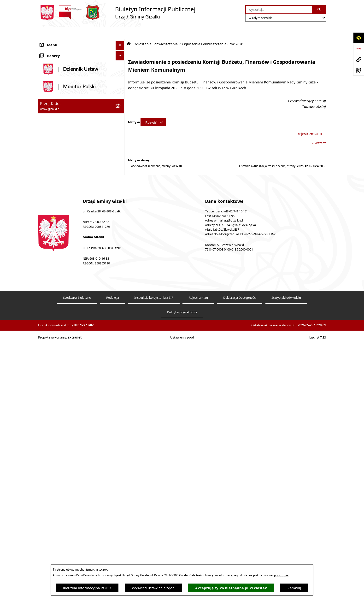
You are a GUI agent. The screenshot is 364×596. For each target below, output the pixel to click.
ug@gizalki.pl (233, 474)
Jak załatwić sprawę (56, 180)
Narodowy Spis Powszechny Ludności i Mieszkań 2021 (72, 168)
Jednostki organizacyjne (60, 225)
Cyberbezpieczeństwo (58, 351)
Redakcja (113, 551)
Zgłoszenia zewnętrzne (59, 324)
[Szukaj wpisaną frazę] (319, 10)
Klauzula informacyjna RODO (87, 588)
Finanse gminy (52, 189)
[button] (121, 42)
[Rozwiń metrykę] (153, 110)
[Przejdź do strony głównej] (117, 13)
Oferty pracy (50, 157)
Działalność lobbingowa (60, 297)
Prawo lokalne (52, 270)
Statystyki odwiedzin (286, 551)
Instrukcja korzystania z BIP (154, 551)
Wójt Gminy (50, 207)
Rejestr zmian (198, 551)
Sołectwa (47, 234)
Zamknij (294, 588)
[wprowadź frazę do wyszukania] (279, 10)
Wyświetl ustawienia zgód (153, 588)
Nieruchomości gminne (59, 147)
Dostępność (50, 315)
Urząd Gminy (51, 216)
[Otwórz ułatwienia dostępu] (359, 38)
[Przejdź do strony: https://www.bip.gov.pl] (359, 49)
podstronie (281, 575)
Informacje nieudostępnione (63, 333)
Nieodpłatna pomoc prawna (63, 306)
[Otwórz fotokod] (359, 70)
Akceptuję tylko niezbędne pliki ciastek (231, 588)
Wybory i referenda (56, 288)
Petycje (46, 279)
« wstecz (319, 131)
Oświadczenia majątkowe (61, 261)
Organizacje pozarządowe (61, 243)
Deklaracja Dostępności (240, 551)
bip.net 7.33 (318, 591)
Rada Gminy (50, 198)
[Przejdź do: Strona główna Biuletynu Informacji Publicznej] (129, 32)
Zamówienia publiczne (59, 139)
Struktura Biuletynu (77, 551)
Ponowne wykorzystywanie (63, 342)
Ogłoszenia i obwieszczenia (63, 42)
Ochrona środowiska (57, 252)
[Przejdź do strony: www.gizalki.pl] (359, 59)
